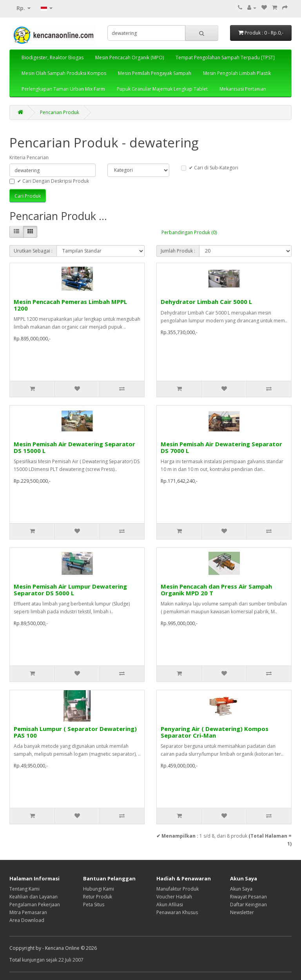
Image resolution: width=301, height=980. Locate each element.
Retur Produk (98, 897)
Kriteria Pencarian (29, 157)
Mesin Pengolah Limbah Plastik (237, 73)
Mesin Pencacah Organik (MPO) (130, 57)
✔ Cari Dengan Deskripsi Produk (49, 181)
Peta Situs (94, 905)
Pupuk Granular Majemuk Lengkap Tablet (162, 89)
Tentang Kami (24, 889)
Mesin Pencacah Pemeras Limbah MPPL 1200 (70, 305)
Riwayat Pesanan (248, 897)
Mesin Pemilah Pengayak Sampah (155, 73)
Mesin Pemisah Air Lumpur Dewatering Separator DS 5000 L (70, 590)
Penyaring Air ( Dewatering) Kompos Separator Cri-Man (215, 732)
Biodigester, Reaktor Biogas (53, 57)
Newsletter (242, 912)
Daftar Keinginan (248, 905)
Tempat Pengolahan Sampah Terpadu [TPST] (225, 57)
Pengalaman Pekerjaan (35, 905)
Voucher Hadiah (174, 897)
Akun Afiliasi (170, 905)
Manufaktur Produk (178, 889)
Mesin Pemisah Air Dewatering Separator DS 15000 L (74, 447)
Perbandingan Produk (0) (189, 232)
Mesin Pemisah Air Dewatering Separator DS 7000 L (221, 447)
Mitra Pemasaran (28, 912)
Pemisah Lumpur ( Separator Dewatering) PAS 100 (75, 732)
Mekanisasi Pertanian (243, 89)
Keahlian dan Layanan (34, 897)
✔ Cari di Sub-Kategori (210, 168)
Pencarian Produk (60, 112)
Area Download (27, 920)
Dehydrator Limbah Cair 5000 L (206, 302)
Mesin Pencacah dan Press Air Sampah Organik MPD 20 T (216, 590)
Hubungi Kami (99, 889)
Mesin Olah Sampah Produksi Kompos (64, 73)
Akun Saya (241, 889)
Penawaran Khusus (177, 912)
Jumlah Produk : (178, 251)
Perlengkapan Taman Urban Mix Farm (63, 89)
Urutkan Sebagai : (33, 251)
